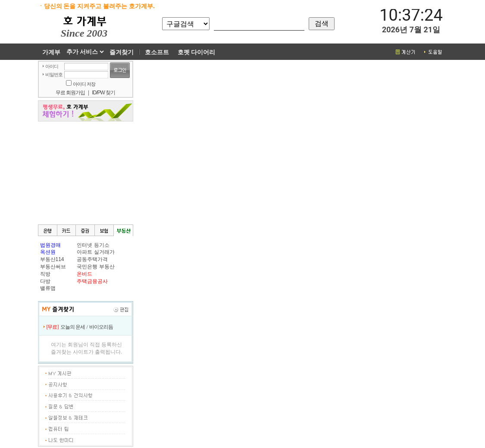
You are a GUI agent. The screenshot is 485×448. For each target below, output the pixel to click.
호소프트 (157, 52)
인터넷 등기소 (93, 245)
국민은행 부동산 (95, 267)
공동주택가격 (92, 259)
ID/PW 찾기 (103, 93)
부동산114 (52, 259)
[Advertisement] (85, 172)
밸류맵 (48, 288)
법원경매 (50, 245)
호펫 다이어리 (197, 52)
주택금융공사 (92, 281)
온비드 (84, 274)
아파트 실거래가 (95, 252)
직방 (45, 274)
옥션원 (48, 252)
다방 (45, 281)
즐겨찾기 (122, 52)
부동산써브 (53, 267)
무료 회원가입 (70, 93)
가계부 (51, 52)
